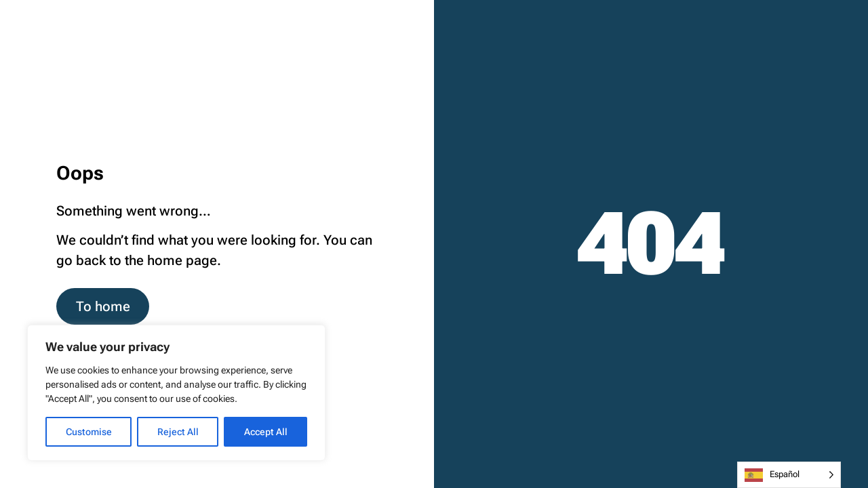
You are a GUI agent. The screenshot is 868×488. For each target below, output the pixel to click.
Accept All (266, 432)
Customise (89, 432)
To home (103, 307)
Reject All (178, 432)
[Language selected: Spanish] (789, 475)
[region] (176, 393)
